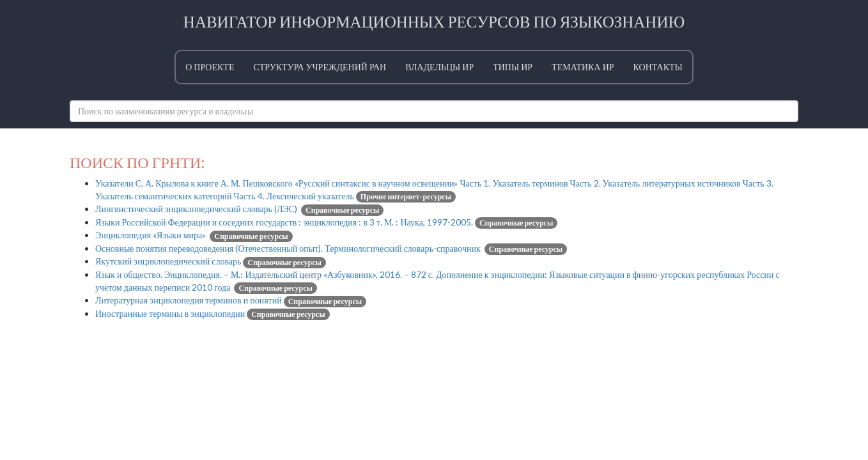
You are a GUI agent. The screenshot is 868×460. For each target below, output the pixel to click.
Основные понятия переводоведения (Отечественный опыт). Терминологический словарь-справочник (331, 248)
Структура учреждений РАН (320, 67)
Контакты (658, 67)
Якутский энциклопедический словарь (211, 261)
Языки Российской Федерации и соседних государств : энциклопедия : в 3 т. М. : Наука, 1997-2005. (326, 222)
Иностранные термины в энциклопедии (213, 313)
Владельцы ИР (439, 67)
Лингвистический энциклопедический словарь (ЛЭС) (239, 209)
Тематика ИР (583, 67)
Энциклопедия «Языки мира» (194, 235)
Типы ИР (513, 67)
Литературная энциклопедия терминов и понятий (231, 300)
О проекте (210, 67)
